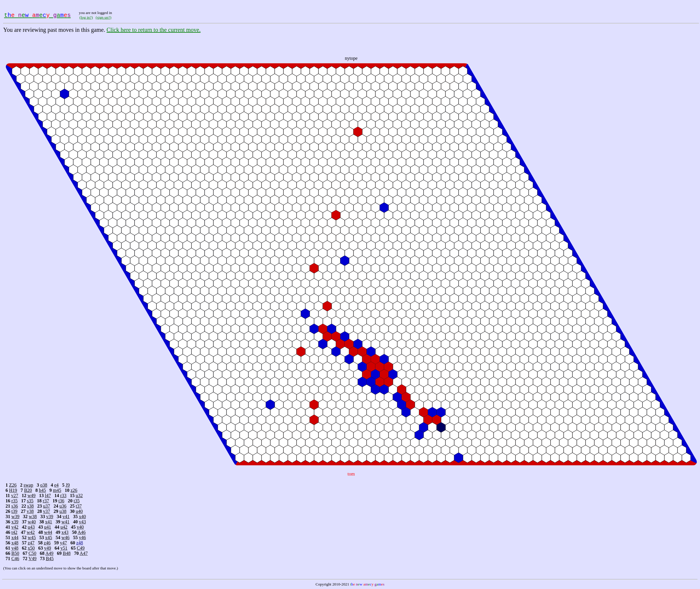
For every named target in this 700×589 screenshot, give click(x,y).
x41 (49, 522)
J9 (68, 485)
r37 (46, 501)
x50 (31, 548)
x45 (49, 538)
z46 (47, 543)
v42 (15, 527)
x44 (15, 538)
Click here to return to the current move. (154, 30)
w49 (32, 496)
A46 (82, 532)
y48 (15, 548)
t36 (61, 501)
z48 (80, 543)
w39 (15, 517)
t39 (14, 511)
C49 (81, 548)
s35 (30, 501)
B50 (15, 553)
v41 (66, 517)
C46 (15, 559)
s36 (15, 506)
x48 (15, 543)
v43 (82, 522)
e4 (56, 485)
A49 (49, 553)
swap (28, 485)
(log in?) (86, 17)
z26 (74, 490)
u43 (31, 527)
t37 (79, 506)
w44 (48, 532)
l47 (48, 496)
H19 (13, 490)
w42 (31, 532)
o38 (44, 485)
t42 (14, 532)
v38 (30, 511)
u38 (63, 511)
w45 (32, 538)
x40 (82, 517)
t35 (76, 501)
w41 (66, 522)
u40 (79, 511)
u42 (64, 527)
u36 (63, 506)
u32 (79, 496)
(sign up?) (104, 17)
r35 (14, 501)
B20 (28, 490)
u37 (46, 506)
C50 (33, 553)
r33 (63, 496)
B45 (50, 559)
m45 (57, 490)
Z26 (13, 485)
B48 (67, 553)
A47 (84, 553)
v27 (15, 496)
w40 (32, 522)
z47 (31, 543)
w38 (33, 517)
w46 (66, 538)
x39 (15, 522)
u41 (48, 527)
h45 (42, 490)
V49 (32, 559)
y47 (63, 543)
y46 (82, 538)
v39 (50, 517)
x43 (65, 532)
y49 (48, 548)
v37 (46, 511)
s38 (30, 506)
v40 (80, 527)
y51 (64, 548)
